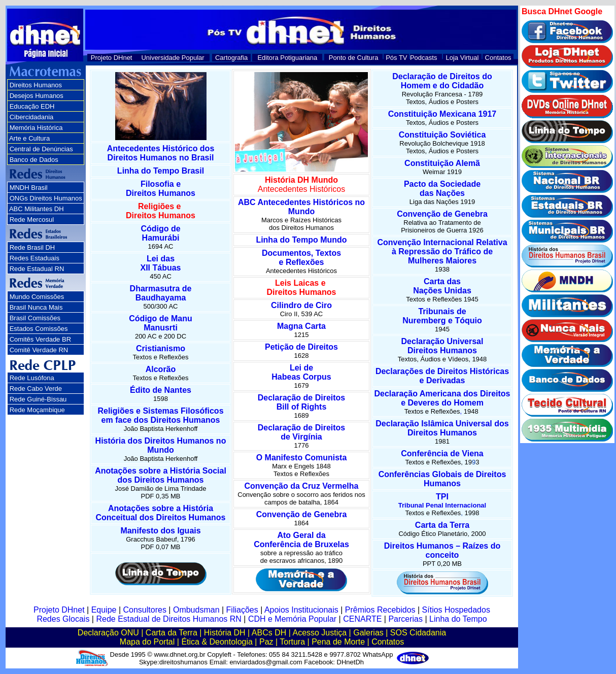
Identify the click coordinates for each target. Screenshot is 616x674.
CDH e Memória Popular (292, 619)
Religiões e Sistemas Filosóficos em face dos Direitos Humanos (160, 415)
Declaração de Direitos (302, 398)
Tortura (292, 642)
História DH (225, 633)
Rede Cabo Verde (36, 389)
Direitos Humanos (36, 85)
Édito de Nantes (161, 390)
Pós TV (396, 58)
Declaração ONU (108, 633)
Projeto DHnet (112, 58)
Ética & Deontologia (217, 642)
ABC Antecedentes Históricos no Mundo (301, 207)
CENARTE (362, 619)
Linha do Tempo (458, 619)
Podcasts (423, 58)
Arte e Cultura (29, 138)
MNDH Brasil (29, 188)
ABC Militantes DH (37, 209)
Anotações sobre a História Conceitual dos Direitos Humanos (160, 513)
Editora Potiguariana (287, 58)
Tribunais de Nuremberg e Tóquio (442, 316)
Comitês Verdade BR (40, 339)
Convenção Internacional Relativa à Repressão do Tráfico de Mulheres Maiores (442, 251)
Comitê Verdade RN (39, 350)
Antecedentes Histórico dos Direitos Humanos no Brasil (161, 153)
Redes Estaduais (35, 258)
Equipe (104, 610)
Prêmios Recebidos (380, 610)
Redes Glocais (63, 619)
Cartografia (231, 58)
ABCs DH (269, 633)
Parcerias (405, 619)
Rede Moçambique (37, 410)
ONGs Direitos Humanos (46, 198)
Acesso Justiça (319, 633)
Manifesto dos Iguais (160, 531)
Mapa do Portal (147, 642)
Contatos (498, 58)
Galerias (368, 633)
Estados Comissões (39, 329)
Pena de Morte (338, 642)
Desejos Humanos (37, 96)
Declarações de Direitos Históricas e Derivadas (442, 376)
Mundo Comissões (37, 297)
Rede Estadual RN (37, 269)
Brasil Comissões (35, 318)
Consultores (145, 610)
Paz (266, 642)
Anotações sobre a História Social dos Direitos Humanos (161, 475)
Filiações (242, 610)
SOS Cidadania (418, 633)
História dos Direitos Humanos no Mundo (161, 445)
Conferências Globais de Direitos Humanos (442, 479)
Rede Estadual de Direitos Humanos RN (168, 619)
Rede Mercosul (32, 220)
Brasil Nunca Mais (36, 307)
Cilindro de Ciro (301, 305)
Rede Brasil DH (32, 247)
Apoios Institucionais (301, 610)
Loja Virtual (463, 58)
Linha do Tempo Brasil (161, 171)
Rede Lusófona (32, 378)
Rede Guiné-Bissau (38, 399)
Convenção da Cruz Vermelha (302, 486)
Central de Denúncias (41, 149)
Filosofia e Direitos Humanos (161, 189)
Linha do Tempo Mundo (301, 240)
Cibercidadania (32, 117)
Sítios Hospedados (456, 610)
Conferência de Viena (442, 453)
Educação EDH (32, 106)
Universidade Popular (173, 58)
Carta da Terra (442, 525)
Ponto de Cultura (354, 58)
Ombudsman (196, 610)
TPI (442, 501)
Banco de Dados (34, 160)
